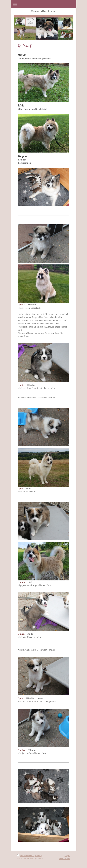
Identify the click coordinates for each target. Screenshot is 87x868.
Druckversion (25, 856)
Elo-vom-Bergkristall (43, 11)
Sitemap (38, 856)
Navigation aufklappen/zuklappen (44, 4)
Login (67, 856)
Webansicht (65, 859)
